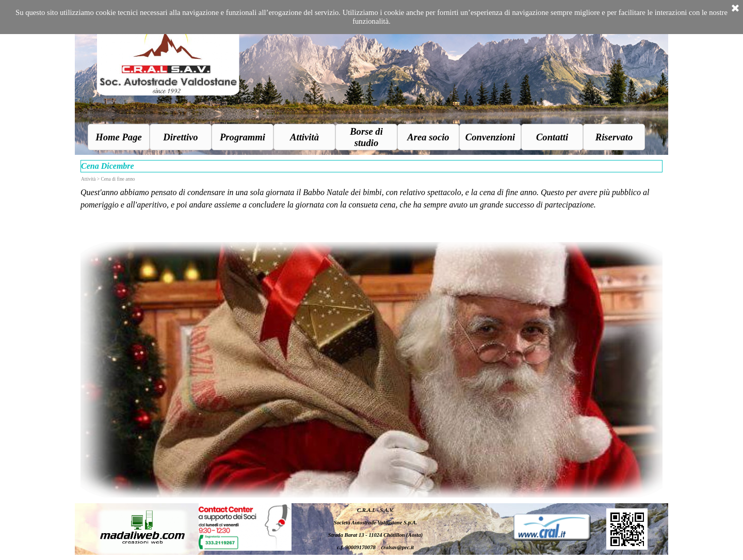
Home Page (119, 137)
